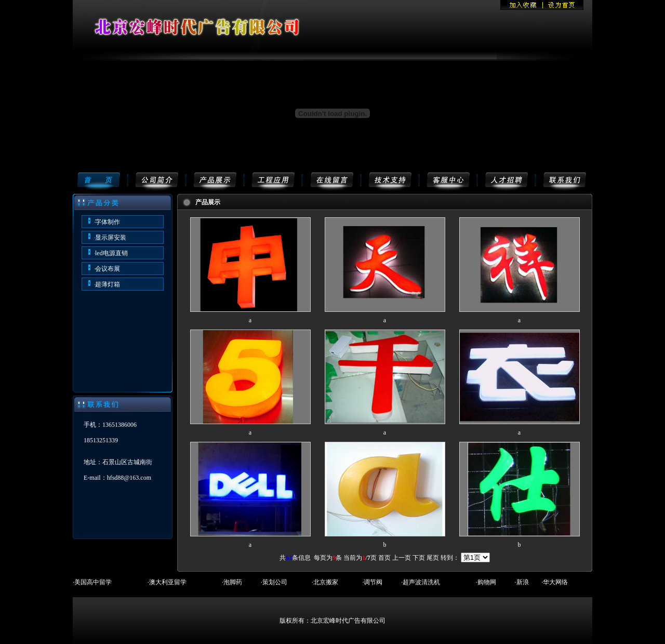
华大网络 (555, 582)
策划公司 (275, 582)
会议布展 (108, 269)
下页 (419, 558)
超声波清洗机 (421, 582)
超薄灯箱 (108, 284)
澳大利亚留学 (168, 582)
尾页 (433, 558)
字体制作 (108, 222)
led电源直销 (111, 253)
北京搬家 (326, 582)
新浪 (523, 582)
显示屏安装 (111, 238)
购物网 (487, 582)
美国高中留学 (93, 582)
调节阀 (373, 582)
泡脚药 (233, 582)
